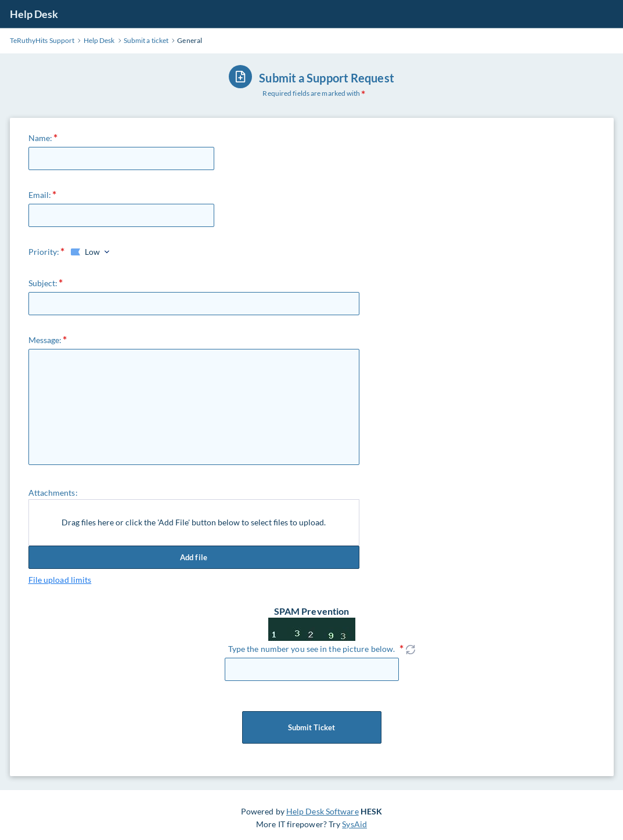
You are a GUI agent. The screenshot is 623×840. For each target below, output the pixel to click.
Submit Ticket (312, 727)
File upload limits (60, 580)
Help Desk (34, 14)
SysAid (354, 824)
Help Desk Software (323, 811)
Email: (40, 195)
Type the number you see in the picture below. (312, 649)
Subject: (43, 283)
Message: (45, 340)
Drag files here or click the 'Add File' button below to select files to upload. (194, 522)
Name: (41, 138)
